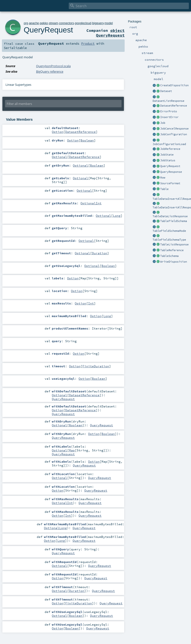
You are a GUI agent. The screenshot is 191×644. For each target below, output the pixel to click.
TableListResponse (174, 244)
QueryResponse (171, 172)
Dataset (166, 91)
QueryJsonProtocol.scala (53, 66)
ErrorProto (169, 111)
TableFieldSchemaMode (169, 231)
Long (117, 216)
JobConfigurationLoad (169, 144)
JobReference (170, 149)
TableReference (172, 250)
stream (54, 23)
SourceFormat (170, 183)
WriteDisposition (174, 262)
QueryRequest (170, 166)
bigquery (98, 23)
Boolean (87, 140)
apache (34, 23)
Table (164, 189)
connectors (66, 23)
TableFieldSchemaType (169, 240)
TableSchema (169, 256)
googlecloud (83, 23)
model (109, 23)
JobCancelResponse (174, 129)
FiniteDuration (96, 366)
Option (58, 132)
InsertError (169, 117)
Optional (59, 157)
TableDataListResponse (170, 216)
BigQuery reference (50, 71)
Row (163, 178)
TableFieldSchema (174, 221)
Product (88, 43)
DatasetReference (174, 106)
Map (72, 450)
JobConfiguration (174, 134)
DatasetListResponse (168, 101)
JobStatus (168, 160)
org (26, 23)
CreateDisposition (174, 85)
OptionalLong (55, 528)
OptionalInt (91, 203)
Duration (100, 253)
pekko (44, 23)
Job (163, 123)
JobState (167, 155)
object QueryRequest (110, 33)
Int (91, 303)
